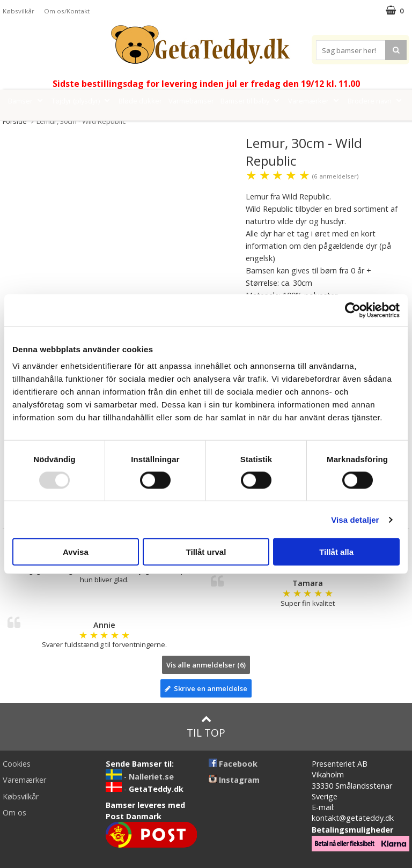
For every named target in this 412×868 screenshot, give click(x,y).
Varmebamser (191, 101)
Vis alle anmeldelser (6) (206, 665)
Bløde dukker (140, 101)
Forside (15, 121)
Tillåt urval (206, 552)
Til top (206, 727)
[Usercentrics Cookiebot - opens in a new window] (353, 310)
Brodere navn (376, 101)
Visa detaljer (355, 519)
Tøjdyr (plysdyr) (82, 101)
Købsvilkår (19, 11)
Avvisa (76, 552)
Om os (14, 813)
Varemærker (315, 101)
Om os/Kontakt (67, 11)
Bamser (27, 101)
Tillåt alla (336, 552)
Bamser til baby (251, 101)
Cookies (17, 764)
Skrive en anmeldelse (206, 688)
